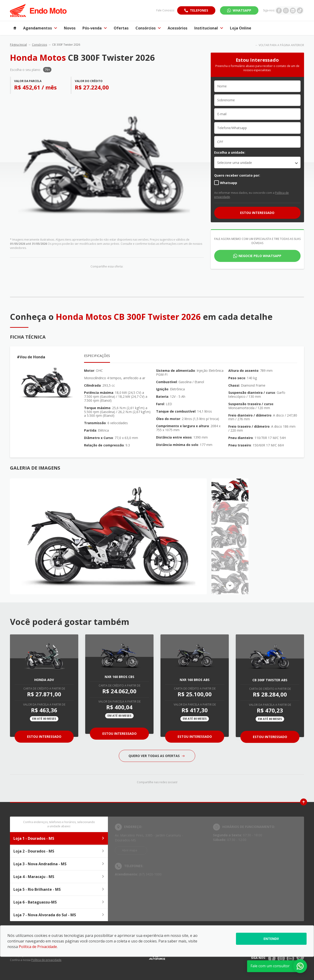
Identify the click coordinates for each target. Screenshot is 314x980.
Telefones (199, 10)
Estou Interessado (44, 737)
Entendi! (271, 939)
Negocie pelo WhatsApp (260, 256)
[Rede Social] (272, 958)
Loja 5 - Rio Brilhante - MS (59, 889)
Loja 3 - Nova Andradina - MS (59, 864)
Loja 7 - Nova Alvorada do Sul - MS (59, 915)
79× (47, 70)
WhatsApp (242, 10)
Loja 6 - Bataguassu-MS (59, 902)
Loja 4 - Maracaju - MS (59, 877)
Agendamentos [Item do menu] (40, 28)
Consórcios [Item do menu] (148, 28)
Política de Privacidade (38, 947)
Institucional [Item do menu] (209, 28)
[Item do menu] (15, 28)
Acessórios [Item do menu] (177, 28)
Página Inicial (18, 45)
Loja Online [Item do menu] (241, 28)
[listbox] (257, 162)
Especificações (97, 356)
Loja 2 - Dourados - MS (59, 851)
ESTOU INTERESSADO (257, 213)
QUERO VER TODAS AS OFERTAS (157, 756)
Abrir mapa (130, 850)
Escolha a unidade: (230, 152)
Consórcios (39, 45)
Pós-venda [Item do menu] (95, 28)
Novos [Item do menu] (70, 28)
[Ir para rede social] (279, 10)
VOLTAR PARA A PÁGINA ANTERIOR (281, 45)
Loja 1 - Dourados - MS (59, 838)
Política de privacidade (46, 960)
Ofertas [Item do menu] (121, 28)
